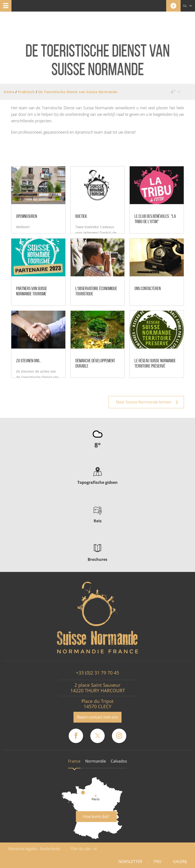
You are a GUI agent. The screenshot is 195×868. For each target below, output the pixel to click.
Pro (158, 862)
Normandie (96, 761)
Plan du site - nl (84, 849)
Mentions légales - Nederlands (34, 849)
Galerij (180, 862)
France (74, 761)
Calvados (119, 761)
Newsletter (130, 862)
